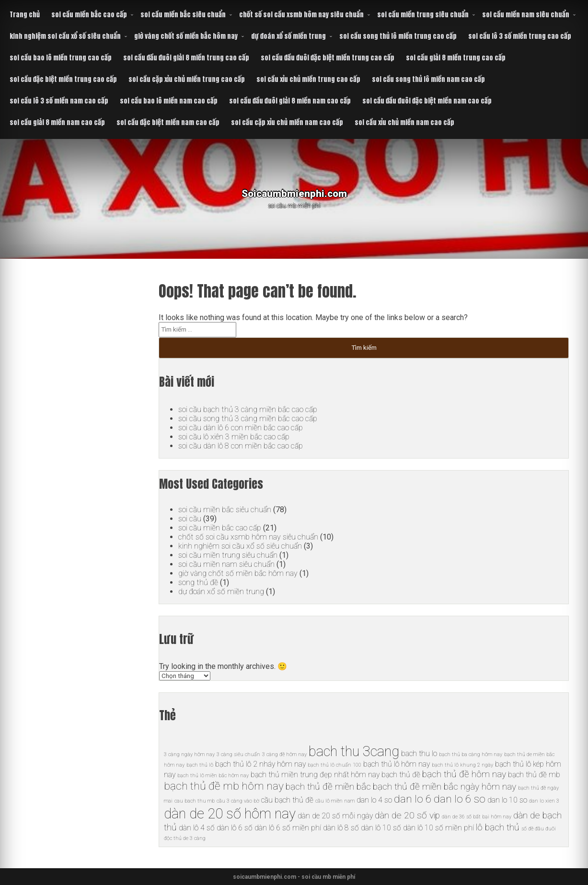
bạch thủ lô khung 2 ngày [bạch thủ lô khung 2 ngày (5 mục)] (462, 765)
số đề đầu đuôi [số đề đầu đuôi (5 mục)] (539, 829)
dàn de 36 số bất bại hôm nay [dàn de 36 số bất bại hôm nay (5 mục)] (477, 817)
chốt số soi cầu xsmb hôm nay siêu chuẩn (301, 15)
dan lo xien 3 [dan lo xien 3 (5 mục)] (544, 801)
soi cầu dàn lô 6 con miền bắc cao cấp (241, 428)
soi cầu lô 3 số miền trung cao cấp (520, 36)
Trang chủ (25, 15)
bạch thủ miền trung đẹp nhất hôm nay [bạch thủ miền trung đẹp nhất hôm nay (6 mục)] (315, 775)
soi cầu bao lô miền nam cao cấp (169, 101)
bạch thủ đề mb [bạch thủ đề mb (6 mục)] (534, 775)
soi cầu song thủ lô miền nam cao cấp (428, 79)
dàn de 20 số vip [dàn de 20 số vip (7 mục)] (407, 815)
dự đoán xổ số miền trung (288, 36)
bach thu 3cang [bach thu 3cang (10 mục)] (354, 751)
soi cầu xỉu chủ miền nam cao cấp (404, 122)
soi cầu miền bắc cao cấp (89, 15)
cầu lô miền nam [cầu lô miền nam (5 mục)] (335, 801)
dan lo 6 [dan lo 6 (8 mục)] (413, 799)
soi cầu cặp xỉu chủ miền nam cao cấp (287, 122)
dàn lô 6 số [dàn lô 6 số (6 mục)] (235, 828)
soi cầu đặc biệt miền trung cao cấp (63, 79)
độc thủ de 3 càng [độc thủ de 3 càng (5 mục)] (185, 838)
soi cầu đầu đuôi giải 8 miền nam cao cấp (290, 101)
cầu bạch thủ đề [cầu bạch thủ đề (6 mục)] (287, 800)
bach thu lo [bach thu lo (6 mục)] (419, 753)
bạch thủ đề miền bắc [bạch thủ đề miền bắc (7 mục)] (328, 787)
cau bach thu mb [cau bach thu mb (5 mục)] (195, 801)
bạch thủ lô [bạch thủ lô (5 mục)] (200, 765)
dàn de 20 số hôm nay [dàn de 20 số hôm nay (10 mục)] (230, 814)
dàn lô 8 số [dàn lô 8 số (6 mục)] (341, 828)
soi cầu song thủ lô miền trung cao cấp (398, 36)
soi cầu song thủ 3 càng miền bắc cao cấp (248, 419)
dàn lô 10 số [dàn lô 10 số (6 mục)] (381, 828)
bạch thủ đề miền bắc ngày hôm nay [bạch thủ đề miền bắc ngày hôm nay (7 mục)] (444, 787)
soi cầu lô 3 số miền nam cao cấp (59, 101)
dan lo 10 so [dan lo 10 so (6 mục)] (507, 800)
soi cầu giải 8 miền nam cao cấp (57, 122)
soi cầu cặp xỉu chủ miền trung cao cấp (187, 79)
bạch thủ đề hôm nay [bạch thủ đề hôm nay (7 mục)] (464, 774)
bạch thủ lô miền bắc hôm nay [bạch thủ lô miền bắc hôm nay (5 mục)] (213, 776)
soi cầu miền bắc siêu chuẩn (183, 15)
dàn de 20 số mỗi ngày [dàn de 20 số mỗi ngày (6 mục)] (335, 816)
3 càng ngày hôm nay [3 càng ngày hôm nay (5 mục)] (189, 754)
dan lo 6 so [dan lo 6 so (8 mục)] (460, 799)
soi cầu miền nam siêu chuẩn (526, 15)
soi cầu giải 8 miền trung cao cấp (456, 58)
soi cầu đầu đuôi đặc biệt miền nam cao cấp (427, 101)
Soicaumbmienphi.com (294, 191)
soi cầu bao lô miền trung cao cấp (61, 58)
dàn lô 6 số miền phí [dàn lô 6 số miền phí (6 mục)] (288, 828)
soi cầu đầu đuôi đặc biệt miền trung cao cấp (328, 58)
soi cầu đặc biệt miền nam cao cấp (168, 122)
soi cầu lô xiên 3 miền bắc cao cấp (234, 437)
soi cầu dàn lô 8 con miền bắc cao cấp (241, 446)
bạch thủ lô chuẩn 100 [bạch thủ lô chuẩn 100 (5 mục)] (334, 765)
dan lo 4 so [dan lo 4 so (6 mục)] (374, 800)
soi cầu (190, 519)
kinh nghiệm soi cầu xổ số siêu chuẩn (65, 36)
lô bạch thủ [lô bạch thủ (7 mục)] (498, 827)
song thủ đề (198, 582)
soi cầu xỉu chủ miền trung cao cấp (308, 79)
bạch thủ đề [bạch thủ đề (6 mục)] (401, 775)
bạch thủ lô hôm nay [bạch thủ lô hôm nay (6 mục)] (397, 764)
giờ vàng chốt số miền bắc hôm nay (186, 36)
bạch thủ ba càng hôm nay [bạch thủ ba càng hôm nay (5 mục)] (471, 754)
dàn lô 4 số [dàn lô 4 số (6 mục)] (197, 828)
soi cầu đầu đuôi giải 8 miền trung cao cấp (186, 58)
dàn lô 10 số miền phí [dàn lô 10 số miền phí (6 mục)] (438, 828)
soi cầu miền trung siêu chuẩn (423, 15)
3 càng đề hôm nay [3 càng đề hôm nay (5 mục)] (284, 754)
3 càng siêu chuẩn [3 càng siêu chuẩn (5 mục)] (238, 754)
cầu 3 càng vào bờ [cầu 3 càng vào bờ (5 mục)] (238, 801)
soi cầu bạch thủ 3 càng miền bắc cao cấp (248, 409)
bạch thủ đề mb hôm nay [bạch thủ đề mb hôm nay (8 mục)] (224, 786)
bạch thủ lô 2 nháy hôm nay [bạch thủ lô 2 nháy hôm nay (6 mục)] (260, 764)
